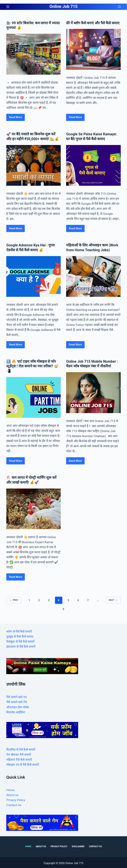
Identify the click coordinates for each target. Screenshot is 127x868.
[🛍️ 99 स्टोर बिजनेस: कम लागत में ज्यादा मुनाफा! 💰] (34, 54)
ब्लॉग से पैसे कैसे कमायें (19, 630)
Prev (14, 599)
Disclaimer (78, 845)
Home (10, 789)
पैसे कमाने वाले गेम (17, 701)
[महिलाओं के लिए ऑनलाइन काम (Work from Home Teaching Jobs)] (93, 276)
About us (12, 794)
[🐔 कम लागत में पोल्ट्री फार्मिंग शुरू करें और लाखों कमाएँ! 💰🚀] (34, 507)
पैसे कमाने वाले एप (17, 696)
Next (113, 599)
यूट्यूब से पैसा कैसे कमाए (20, 635)
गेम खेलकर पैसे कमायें (19, 753)
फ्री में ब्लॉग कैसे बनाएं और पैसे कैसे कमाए (93, 23)
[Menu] (8, 7)
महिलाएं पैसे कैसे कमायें (19, 758)
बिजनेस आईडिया (16, 711)
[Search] (119, 7)
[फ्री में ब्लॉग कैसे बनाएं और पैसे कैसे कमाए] (93, 49)
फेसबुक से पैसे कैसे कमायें (20, 640)
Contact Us (14, 804)
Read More (16, 118)
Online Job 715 (63, 7)
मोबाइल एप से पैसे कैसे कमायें (23, 763)
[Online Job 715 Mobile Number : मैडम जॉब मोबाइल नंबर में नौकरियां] (93, 391)
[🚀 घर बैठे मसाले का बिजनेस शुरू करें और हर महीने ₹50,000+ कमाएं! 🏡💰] (34, 165)
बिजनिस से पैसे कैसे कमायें (21, 748)
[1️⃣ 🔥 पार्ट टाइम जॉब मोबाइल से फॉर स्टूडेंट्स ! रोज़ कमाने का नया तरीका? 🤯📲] (34, 396)
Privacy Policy (16, 799)
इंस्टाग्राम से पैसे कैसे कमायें (21, 645)
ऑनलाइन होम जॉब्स (17, 706)
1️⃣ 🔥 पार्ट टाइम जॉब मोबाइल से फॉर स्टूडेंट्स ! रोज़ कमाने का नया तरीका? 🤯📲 (32, 365)
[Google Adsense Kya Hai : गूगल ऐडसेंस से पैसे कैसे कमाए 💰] (34, 276)
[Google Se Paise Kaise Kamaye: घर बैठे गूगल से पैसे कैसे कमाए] (93, 165)
